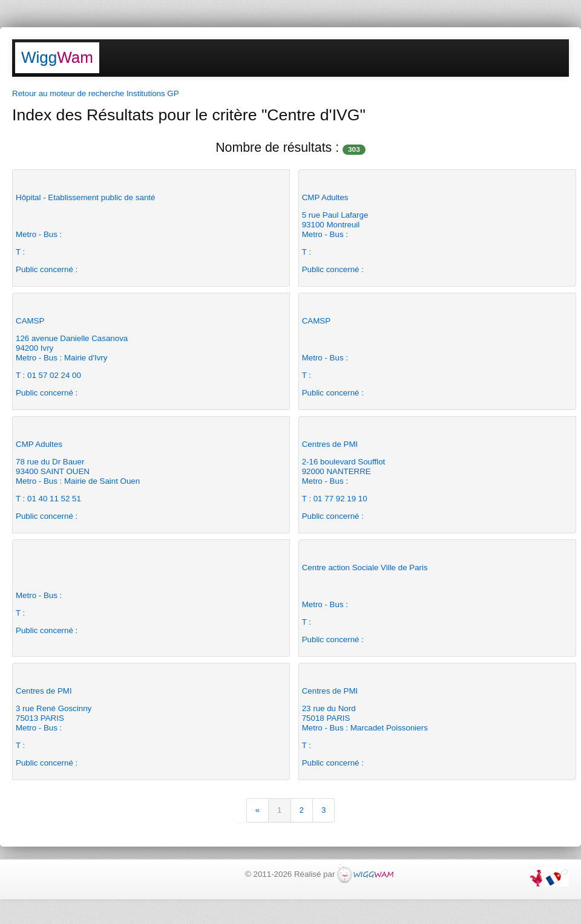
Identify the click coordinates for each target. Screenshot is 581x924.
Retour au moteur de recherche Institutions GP (96, 93)
